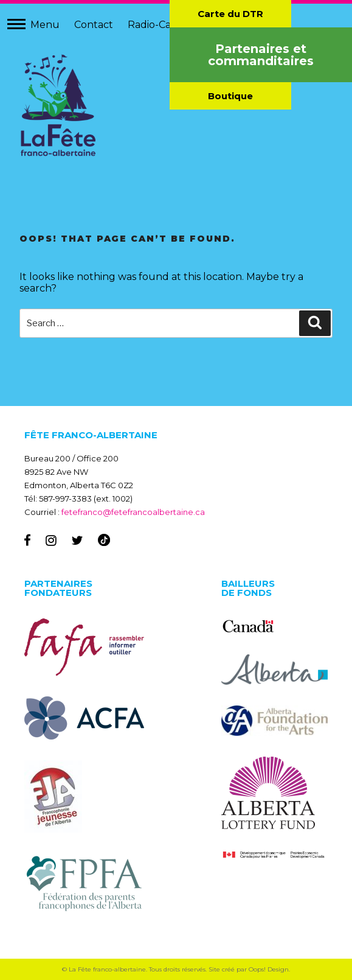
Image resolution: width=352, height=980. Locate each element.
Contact (94, 25)
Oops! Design (269, 969)
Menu (45, 25)
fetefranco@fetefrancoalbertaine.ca (133, 512)
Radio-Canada (161, 25)
